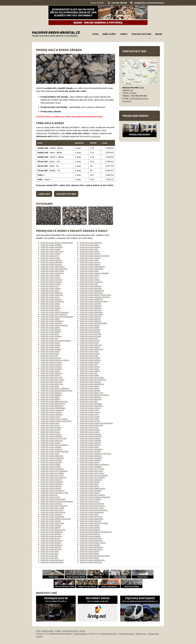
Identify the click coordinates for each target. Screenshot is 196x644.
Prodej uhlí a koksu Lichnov (51, 417)
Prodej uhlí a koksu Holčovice (51, 480)
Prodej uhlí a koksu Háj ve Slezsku (92, 495)
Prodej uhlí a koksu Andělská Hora (92, 560)
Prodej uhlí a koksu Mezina (50, 399)
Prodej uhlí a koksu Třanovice (51, 282)
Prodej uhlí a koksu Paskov (90, 362)
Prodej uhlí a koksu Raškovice (91, 345)
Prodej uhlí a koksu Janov (50, 454)
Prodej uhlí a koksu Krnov (89, 428)
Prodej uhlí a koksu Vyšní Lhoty (52, 251)
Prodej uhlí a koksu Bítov (50, 551)
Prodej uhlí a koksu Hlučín (89, 484)
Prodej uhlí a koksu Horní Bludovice (53, 478)
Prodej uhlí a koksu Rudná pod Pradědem (56, 341)
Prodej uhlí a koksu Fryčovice (90, 499)
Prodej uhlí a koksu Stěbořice (90, 308)
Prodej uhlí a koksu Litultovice (51, 415)
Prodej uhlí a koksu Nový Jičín (52, 378)
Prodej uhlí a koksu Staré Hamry (92, 315)
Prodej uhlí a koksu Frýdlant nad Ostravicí (95, 497)
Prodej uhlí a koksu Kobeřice (90, 438)
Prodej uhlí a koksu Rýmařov (51, 336)
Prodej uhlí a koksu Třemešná (51, 280)
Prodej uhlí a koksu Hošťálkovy (91, 467)
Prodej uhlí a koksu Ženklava (51, 245)
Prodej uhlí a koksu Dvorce (89, 501)
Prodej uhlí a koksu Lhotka (89, 419)
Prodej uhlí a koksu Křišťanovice (91, 425)
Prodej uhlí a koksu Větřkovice (52, 262)
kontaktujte (95, 136)
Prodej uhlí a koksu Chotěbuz (51, 460)
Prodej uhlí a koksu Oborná (50, 375)
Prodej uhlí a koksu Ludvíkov (90, 408)
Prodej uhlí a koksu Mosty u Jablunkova (55, 388)
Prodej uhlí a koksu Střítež (50, 306)
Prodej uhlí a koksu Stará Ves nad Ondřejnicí (57, 317)
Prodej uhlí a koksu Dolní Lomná (92, 508)
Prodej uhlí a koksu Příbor (89, 351)
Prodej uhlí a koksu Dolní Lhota (52, 510)
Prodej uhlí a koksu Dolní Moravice (92, 506)
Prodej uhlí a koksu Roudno (90, 341)
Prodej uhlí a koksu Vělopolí (90, 265)
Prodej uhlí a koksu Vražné (50, 258)
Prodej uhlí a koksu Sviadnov (51, 299)
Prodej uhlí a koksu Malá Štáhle (91, 406)
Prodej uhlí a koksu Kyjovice (90, 421)
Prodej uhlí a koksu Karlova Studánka (54, 445)
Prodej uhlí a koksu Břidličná (51, 534)
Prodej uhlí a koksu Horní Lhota (52, 475)
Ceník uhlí (44, 194)
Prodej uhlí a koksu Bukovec (90, 530)
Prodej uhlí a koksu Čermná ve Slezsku (94, 523)
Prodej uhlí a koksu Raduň (50, 347)
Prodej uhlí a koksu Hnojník (90, 482)
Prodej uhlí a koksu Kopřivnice (91, 436)
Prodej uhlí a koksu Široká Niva (91, 293)
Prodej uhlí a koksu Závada (50, 249)
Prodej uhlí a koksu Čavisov (90, 525)
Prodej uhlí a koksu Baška (89, 558)
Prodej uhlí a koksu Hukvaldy (51, 462)
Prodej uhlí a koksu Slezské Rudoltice (93, 323)
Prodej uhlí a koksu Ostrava (90, 367)
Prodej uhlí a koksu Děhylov (51, 521)
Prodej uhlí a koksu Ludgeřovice (52, 410)
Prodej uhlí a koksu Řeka (50, 334)
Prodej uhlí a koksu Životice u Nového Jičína (57, 243)
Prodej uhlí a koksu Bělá (49, 558)
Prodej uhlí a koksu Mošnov (90, 386)
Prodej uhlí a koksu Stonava (51, 308)
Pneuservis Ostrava (127, 634)
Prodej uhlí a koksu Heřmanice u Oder (54, 493)
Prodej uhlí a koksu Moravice (51, 393)
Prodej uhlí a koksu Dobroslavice (92, 512)
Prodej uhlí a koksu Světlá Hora (91, 299)
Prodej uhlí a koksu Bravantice (52, 541)
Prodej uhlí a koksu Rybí (49, 338)
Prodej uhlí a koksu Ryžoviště (90, 334)
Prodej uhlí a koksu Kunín (50, 423)
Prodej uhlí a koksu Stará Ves (90, 317)
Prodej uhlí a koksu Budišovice (52, 532)
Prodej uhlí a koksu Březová (90, 534)
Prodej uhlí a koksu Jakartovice (52, 456)
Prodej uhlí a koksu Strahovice (91, 306)
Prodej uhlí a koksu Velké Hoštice (53, 267)
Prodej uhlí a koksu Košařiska (51, 436)
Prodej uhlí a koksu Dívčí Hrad (91, 517)
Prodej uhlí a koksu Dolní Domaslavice (94, 510)
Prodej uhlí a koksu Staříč (50, 310)
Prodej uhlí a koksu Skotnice (51, 330)
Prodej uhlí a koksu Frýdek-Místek (53, 499)
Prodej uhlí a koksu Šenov (50, 297)
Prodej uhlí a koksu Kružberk (51, 428)
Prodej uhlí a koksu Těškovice (91, 286)
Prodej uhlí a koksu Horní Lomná (92, 473)
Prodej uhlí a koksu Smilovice (90, 321)
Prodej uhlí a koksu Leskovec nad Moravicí (56, 421)
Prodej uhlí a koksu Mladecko (51, 395)
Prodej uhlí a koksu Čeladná (51, 525)
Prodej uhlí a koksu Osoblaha (51, 369)
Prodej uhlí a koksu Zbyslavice (52, 247)
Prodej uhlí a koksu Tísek (89, 284)
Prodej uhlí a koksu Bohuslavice (91, 547)
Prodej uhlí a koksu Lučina (89, 410)
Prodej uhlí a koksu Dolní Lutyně (52, 508)
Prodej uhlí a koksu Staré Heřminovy (54, 315)
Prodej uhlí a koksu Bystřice (90, 528)
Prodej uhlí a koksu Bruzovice (51, 536)
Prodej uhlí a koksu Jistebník (51, 447)
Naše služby (109, 34)
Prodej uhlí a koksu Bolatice (90, 545)
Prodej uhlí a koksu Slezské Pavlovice (54, 325)
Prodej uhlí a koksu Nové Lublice (52, 380)
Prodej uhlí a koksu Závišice (90, 247)
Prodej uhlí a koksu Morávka (90, 391)
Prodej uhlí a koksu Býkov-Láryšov (53, 530)
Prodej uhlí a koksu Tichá (50, 286)
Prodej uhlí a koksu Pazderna (51, 362)
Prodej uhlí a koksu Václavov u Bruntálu (94, 273)
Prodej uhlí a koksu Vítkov (89, 260)
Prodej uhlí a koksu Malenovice (52, 406)
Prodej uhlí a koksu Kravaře (90, 430)
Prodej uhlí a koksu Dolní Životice (92, 504)
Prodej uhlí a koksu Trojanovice (91, 282)
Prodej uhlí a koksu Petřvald (90, 358)
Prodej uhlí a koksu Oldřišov (90, 371)
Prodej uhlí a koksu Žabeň (89, 245)
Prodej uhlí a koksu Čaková (50, 528)
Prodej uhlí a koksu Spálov (50, 319)
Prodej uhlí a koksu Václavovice (52, 273)
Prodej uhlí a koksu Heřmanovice (53, 491)
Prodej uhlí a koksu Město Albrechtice (54, 401)
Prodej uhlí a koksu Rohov (89, 343)
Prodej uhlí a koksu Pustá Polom (92, 349)
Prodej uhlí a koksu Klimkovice (52, 441)
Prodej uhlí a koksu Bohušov (51, 547)
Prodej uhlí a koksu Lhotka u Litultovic (54, 419)
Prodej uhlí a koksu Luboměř (51, 412)
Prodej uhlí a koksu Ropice (50, 343)
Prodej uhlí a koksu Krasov (50, 432)
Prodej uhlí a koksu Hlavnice (51, 488)
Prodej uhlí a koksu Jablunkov (91, 456)
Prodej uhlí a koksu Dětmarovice (92, 519)
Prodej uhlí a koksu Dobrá (89, 515)
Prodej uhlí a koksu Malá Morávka (53, 408)
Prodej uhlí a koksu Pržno (50, 354)
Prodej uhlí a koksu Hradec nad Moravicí (94, 465)
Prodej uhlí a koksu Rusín (89, 338)
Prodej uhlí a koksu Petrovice (90, 360)
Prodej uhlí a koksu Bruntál (50, 538)
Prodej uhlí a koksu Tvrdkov (51, 278)
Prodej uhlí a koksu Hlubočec (51, 486)
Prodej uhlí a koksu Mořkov (90, 388)
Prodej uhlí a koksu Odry (89, 373)
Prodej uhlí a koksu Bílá (49, 556)
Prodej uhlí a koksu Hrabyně (51, 467)
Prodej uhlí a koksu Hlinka (89, 486)
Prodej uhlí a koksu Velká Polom (52, 271)
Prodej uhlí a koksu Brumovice (91, 538)
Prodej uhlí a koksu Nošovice (90, 382)
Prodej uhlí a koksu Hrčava (89, 462)
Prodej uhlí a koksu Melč (89, 401)
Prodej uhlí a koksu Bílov (50, 554)
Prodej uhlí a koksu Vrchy (50, 256)
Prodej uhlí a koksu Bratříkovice (91, 541)
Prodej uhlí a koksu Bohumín (51, 549)
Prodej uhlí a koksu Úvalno (50, 275)
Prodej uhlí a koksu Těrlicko (51, 288)
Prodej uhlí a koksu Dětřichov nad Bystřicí (56, 519)
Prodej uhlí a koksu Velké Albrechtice (54, 269)
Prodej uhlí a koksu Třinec (89, 278)
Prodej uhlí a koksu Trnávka (51, 284)
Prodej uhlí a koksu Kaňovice (90, 445)
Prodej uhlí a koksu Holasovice (91, 480)
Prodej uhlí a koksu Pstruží (50, 351)
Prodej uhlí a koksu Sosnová (90, 319)
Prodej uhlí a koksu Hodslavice (52, 482)
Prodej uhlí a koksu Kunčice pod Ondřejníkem (96, 423)
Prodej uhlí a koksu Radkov (90, 347)
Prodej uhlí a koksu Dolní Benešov (53, 512)
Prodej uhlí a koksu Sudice (50, 304)
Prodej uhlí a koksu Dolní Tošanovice (54, 506)
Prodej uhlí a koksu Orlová (89, 369)
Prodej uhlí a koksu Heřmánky (91, 491)
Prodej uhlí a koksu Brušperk (90, 536)
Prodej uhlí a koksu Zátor (89, 249)
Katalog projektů (80, 634)
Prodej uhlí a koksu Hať (49, 495)
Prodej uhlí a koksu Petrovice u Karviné (55, 360)
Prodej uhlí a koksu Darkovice (91, 521)
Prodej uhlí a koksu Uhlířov (89, 275)
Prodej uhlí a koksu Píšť (49, 356)
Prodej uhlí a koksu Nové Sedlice (92, 378)
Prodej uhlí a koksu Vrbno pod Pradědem (95, 256)
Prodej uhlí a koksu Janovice (90, 451)
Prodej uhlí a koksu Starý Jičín (91, 310)
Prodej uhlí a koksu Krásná (89, 432)
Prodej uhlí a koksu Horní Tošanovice (54, 471)
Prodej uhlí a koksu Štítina (50, 291)
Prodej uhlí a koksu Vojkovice (51, 260)
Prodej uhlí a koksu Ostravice (51, 367)
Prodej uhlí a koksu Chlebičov (91, 460)
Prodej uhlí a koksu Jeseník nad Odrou (55, 451)
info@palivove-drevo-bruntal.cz (149, 3)
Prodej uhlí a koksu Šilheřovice (52, 295)
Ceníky (124, 34)
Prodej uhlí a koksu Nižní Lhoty (52, 384)
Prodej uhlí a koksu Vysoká (90, 251)
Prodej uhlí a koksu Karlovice (90, 443)
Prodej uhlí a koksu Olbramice (51, 373)
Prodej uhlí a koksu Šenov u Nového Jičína (95, 295)
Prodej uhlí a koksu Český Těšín (52, 523)
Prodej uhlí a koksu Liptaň (89, 415)
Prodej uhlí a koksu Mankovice (91, 404)
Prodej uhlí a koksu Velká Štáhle (91, 269)
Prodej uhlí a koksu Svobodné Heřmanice (95, 297)
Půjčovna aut (141, 634)
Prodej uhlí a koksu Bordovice (51, 545)
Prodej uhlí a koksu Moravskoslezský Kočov (56, 391)
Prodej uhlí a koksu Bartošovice (52, 560)
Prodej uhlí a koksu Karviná (50, 443)
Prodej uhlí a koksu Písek (89, 356)
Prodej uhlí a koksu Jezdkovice (91, 449)
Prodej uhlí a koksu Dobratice (51, 515)
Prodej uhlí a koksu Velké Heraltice (92, 267)
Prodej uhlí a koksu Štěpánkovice (92, 291)
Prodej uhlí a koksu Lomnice (90, 412)
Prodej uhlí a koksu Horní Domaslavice (94, 475)
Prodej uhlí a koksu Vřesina (50, 254)
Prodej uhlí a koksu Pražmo (90, 354)
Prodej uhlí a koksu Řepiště (90, 332)
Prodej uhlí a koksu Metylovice (91, 399)
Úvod (95, 34)
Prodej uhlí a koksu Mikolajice (91, 397)
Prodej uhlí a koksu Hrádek (50, 465)
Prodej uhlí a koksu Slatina (50, 328)
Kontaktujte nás (141, 34)
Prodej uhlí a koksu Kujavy (50, 425)
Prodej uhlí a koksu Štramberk (91, 288)
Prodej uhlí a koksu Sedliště (51, 332)
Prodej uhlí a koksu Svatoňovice (52, 301)
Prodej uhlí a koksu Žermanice (91, 243)
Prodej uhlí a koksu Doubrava (51, 504)
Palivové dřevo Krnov (109, 634)
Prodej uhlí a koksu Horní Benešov (92, 478)
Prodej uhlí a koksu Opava (50, 371)
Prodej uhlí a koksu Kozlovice (90, 434)
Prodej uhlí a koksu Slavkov (90, 325)
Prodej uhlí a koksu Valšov (89, 271)
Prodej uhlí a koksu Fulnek (50, 497)
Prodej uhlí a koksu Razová (50, 345)
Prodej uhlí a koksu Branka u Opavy (93, 543)
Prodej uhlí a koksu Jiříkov (89, 447)
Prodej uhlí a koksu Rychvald (90, 336)
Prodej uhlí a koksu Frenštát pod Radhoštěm (57, 501)
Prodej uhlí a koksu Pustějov (51, 349)
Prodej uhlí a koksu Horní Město (52, 473)
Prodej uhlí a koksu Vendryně (51, 265)
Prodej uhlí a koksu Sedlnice (90, 330)
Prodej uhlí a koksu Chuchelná (91, 458)
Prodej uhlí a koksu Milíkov (50, 397)
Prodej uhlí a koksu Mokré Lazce (92, 393)
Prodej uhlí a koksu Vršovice (90, 254)
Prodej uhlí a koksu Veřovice (90, 262)
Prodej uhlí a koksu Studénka (90, 304)
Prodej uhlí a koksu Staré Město (91, 312)
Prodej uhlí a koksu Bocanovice (91, 549)
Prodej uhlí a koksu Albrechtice (91, 562)
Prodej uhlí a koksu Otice (89, 365)
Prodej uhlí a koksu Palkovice (51, 365)
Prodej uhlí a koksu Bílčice (89, 554)
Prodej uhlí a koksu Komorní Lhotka (53, 438)
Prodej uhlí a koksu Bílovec (90, 551)
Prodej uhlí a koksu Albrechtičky (52, 562)
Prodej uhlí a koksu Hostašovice (52, 469)
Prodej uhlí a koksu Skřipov (90, 328)
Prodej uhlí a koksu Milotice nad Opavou (94, 395)
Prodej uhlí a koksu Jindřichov (51, 449)
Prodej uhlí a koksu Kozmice (51, 434)
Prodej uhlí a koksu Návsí (50, 386)
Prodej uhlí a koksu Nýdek (89, 375)
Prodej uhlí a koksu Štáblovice (52, 293)
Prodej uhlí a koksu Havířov (90, 493)
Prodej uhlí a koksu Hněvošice (52, 484)
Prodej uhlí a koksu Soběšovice (52, 321)
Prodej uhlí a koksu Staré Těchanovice (55, 312)
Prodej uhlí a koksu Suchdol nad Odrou (94, 301)
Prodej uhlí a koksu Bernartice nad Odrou (95, 556)
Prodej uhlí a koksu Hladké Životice (92, 488)
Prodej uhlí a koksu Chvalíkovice (52, 458)
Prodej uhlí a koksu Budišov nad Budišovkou (96, 532)
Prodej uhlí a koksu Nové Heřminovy (93, 380)
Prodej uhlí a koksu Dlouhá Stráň (52, 517)
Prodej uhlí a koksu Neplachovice (92, 384)
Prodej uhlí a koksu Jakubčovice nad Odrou (95, 454)
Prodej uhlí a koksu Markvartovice (53, 404)
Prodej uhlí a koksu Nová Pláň (52, 382)
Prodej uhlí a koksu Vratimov (90, 258)
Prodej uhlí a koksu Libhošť (90, 417)
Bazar (159, 34)
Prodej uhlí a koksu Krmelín (51, 430)
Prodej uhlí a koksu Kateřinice (91, 441)
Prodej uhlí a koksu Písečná (51, 358)
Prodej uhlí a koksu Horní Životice (92, 469)
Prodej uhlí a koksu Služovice (51, 323)
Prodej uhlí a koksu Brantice (51, 543)
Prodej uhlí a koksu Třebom (90, 280)
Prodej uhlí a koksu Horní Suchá (91, 471)
